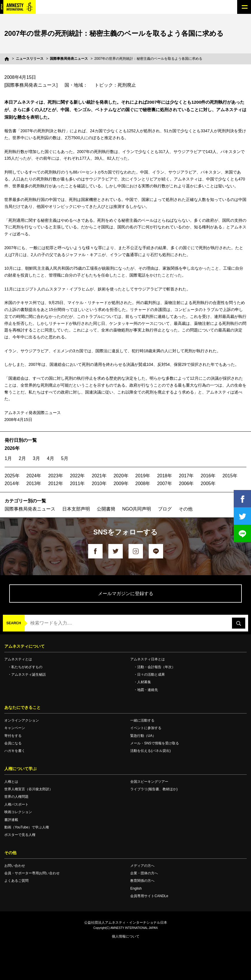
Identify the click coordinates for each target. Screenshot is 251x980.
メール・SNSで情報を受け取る (155, 743)
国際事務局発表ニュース (69, 59)
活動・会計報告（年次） (156, 667)
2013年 (34, 484)
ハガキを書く (15, 751)
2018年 (165, 476)
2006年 (186, 484)
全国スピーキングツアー (149, 782)
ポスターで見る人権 (20, 835)
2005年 (208, 484)
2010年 (99, 484)
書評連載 (11, 820)
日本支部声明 (76, 509)
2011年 (78, 484)
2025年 (12, 476)
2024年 (34, 476)
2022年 (78, 476)
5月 (65, 458)
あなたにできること (22, 707)
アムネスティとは (18, 659)
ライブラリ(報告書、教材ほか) (154, 789)
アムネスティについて (24, 646)
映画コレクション (18, 812)
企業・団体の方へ (144, 873)
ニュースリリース (30, 59)
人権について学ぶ (20, 769)
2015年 (230, 476)
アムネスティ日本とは (148, 659)
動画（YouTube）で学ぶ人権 (27, 827)
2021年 (99, 476)
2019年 (143, 476)
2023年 (56, 476)
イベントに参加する (146, 728)
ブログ (165, 509)
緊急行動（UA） (143, 736)
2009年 (121, 484)
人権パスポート (16, 804)
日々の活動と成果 (151, 675)
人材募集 (144, 682)
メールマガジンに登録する (126, 594)
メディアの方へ (142, 866)
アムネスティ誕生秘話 (29, 675)
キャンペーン (15, 728)
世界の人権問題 (16, 797)
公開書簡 (106, 509)
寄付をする (13, 736)
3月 (36, 458)
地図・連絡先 (148, 690)
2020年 (121, 476)
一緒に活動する (142, 720)
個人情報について (126, 936)
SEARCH (14, 623)
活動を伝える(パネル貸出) (150, 751)
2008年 (143, 484)
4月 (51, 458)
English (136, 888)
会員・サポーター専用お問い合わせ (32, 873)
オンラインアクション (22, 720)
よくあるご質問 (16, 881)
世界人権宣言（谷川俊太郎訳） (29, 789)
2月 (22, 458)
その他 (186, 509)
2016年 (208, 476)
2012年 (56, 484)
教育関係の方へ (142, 881)
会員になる (13, 743)
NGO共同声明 (137, 509)
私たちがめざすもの (27, 667)
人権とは (11, 782)
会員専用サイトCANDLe (149, 896)
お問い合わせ (15, 866)
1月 (8, 458)
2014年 (12, 484)
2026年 (12, 448)
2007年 (165, 484)
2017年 (186, 476)
